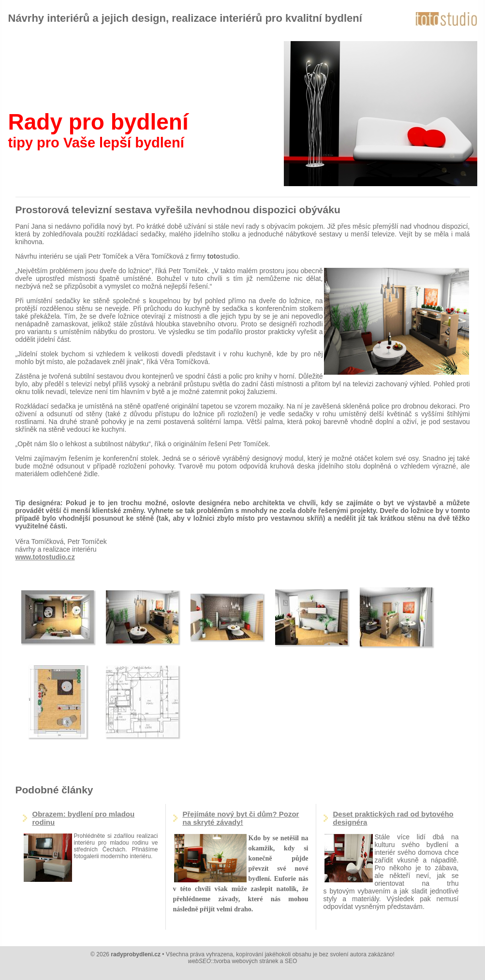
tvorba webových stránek (246, 961)
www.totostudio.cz (45, 557)
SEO (291, 961)
